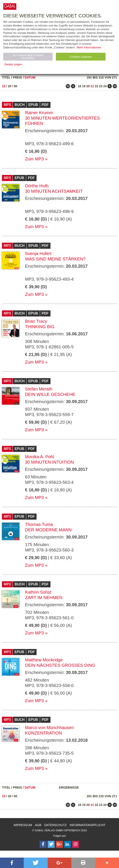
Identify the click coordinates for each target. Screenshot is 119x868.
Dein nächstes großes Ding (60, 665)
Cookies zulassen (81, 57)
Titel (6, 77)
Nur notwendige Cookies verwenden (28, 57)
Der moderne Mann (48, 530)
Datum (30, 77)
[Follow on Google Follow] (59, 844)
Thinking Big (40, 327)
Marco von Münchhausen (49, 728)
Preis (17, 77)
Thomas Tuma (39, 524)
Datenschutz (55, 825)
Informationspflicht (88, 825)
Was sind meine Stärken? (55, 259)
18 (80, 86)
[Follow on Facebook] (43, 844)
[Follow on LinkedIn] (67, 844)
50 (16, 86)
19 (84, 86)
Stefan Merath (39, 389)
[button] (12, 863)
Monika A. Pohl (39, 457)
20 (10, 86)
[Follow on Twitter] (51, 844)
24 (105, 86)
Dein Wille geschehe (50, 394)
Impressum (23, 825)
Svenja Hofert (38, 254)
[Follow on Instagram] (75, 844)
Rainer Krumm (39, 113)
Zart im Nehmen (44, 598)
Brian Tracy (36, 321)
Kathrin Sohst (38, 592)
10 (4, 86)
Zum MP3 (34, 159)
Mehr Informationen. (89, 47)
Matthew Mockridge (44, 660)
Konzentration (44, 733)
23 (101, 86)
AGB (38, 825)
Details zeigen (13, 64)
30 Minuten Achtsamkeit (54, 191)
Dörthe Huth (37, 186)
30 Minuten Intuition (49, 462)
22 (97, 86)
